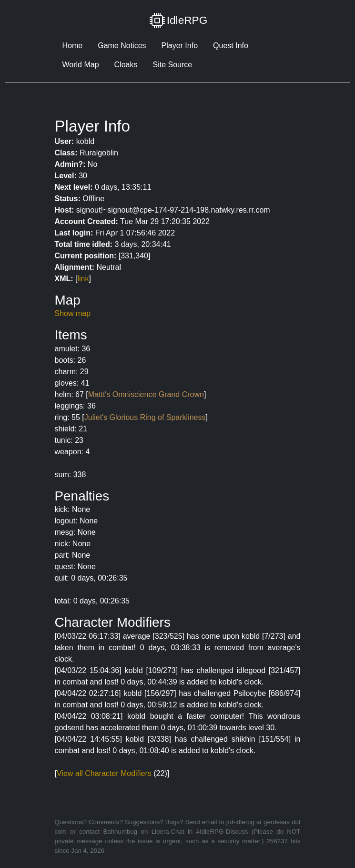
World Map (81, 65)
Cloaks (126, 65)
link (83, 279)
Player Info (180, 46)
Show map (73, 313)
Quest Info (231, 46)
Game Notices (122, 46)
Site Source (172, 65)
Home (73, 46)
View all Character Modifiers (104, 773)
